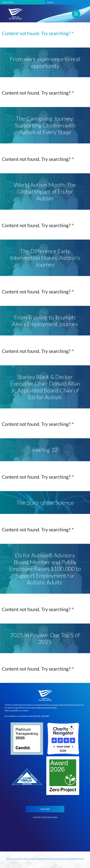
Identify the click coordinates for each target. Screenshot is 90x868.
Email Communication (62, 859)
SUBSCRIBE (45, 809)
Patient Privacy (78, 859)
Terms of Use (11, 859)
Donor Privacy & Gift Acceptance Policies (35, 859)
